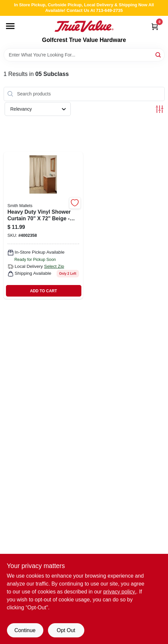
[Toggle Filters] (160, 109)
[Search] (159, 54)
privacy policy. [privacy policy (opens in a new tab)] (120, 592)
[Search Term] (84, 55)
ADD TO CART (44, 291)
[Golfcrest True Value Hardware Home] (84, 26)
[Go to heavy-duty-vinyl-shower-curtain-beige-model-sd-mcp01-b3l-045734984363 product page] (43, 225)
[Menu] (10, 26)
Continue (25, 630)
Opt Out (66, 630)
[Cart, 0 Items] (155, 27)
